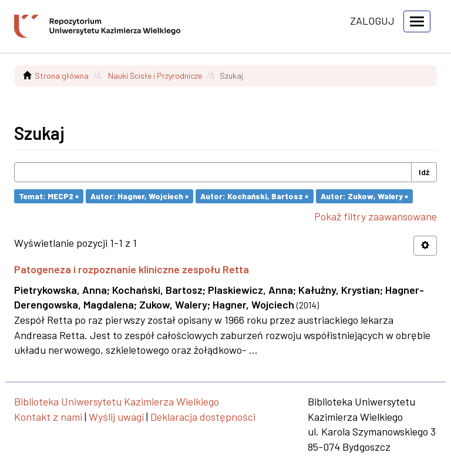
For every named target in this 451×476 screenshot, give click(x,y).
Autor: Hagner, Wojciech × (139, 196)
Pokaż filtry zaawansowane (376, 216)
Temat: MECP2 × (49, 196)
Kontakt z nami (48, 417)
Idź (424, 172)
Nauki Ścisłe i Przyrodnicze (155, 76)
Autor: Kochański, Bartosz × (254, 196)
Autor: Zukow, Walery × (364, 196)
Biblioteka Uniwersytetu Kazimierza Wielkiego (117, 401)
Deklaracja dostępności (203, 417)
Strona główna (62, 76)
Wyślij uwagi (116, 417)
